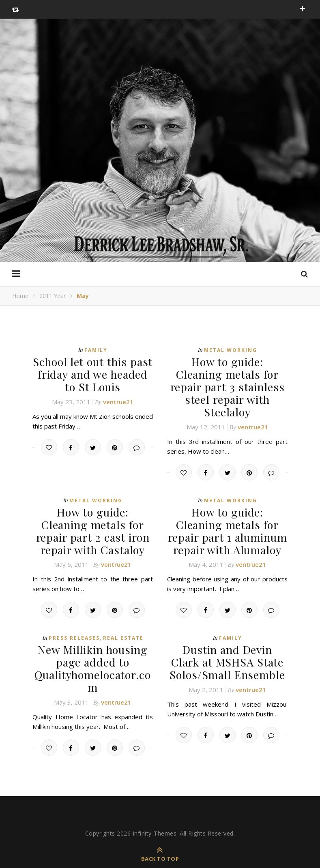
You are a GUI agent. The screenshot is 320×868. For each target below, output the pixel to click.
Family (96, 350)
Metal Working (231, 350)
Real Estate (123, 619)
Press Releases (74, 619)
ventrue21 (118, 399)
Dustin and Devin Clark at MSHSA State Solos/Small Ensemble (227, 642)
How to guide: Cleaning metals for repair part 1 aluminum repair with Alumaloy (227, 514)
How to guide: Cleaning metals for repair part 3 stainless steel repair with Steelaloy (227, 379)
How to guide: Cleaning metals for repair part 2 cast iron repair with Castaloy (93, 514)
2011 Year (53, 296)
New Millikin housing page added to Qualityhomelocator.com (93, 648)
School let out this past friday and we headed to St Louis (93, 373)
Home (20, 296)
